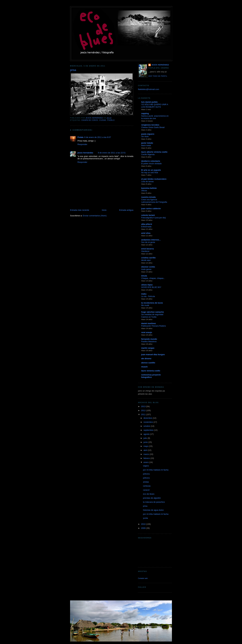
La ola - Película (148, 296)
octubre (147, 426)
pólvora (146, 474)
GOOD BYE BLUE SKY (151, 287)
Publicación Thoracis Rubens (154, 326)
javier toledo (147, 143)
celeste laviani (148, 215)
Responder (82, 144)
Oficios (144, 191)
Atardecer (145, 251)
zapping (145, 113)
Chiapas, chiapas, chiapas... (153, 278)
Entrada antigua (126, 210)
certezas (147, 486)
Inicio (104, 210)
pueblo (111, 120)
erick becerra (147, 249)
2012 (144, 410)
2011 (144, 414)
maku (144, 294)
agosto (147, 434)
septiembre (149, 430)
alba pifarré (147, 224)
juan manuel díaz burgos (153, 354)
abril (146, 450)
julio (146, 438)
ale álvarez (146, 358)
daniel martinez (149, 323)
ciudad (103, 120)
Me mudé (145, 305)
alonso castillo (148, 363)
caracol (146, 490)
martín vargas (148, 348)
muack (144, 367)
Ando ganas (146, 269)
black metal (146, 145)
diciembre (148, 418)
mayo (146, 446)
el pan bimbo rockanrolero (154, 179)
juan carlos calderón (151, 209)
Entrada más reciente (80, 210)
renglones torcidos (150, 125)
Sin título (145, 137)
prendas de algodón (152, 498)
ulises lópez (147, 285)
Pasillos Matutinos (149, 342)
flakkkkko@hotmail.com (149, 89)
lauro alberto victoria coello (154, 152)
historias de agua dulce (153, 510)
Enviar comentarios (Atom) (95, 216)
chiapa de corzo (90, 120)
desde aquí (146, 260)
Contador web (143, 578)
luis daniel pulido (149, 102)
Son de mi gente (148, 242)
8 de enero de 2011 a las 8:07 (98, 137)
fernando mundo (149, 339)
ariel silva (146, 233)
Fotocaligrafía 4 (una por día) (153, 218)
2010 (144, 524)
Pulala (80, 137)
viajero (146, 466)
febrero (147, 458)
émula (144, 276)
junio (146, 442)
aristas (146, 482)
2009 (144, 528)
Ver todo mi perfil (158, 76)
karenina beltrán (149, 188)
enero (146, 462)
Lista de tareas (147, 182)
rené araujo (147, 332)
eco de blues (149, 494)
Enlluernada (146, 227)
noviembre (148, 422)
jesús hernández (85, 153)
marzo (147, 454)
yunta (145, 518)
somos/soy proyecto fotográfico (151, 376)
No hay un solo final (150, 173)
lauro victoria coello (151, 371)
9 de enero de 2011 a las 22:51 (112, 153)
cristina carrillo (148, 258)
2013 (144, 406)
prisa (145, 506)
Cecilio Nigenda (148, 154)
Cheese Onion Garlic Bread (153, 127)
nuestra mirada (148, 197)
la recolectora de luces (152, 303)
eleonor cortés (148, 267)
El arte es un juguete (151, 170)
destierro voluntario (151, 161)
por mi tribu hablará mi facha (156, 470)
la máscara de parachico (154, 502)
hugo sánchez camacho (153, 312)
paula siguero (148, 134)
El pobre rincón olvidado (151, 164)
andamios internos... (151, 240)
